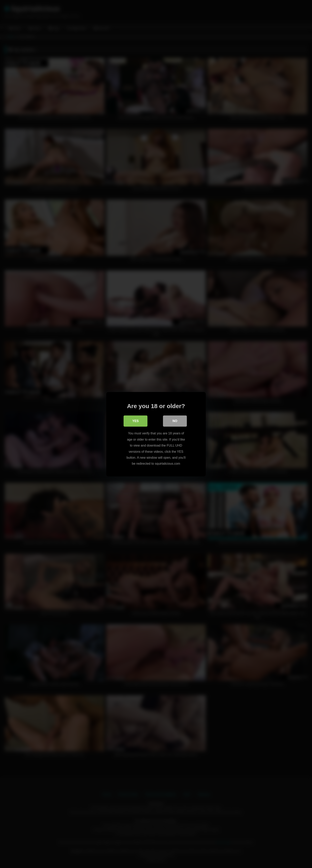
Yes (136, 421)
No (175, 421)
